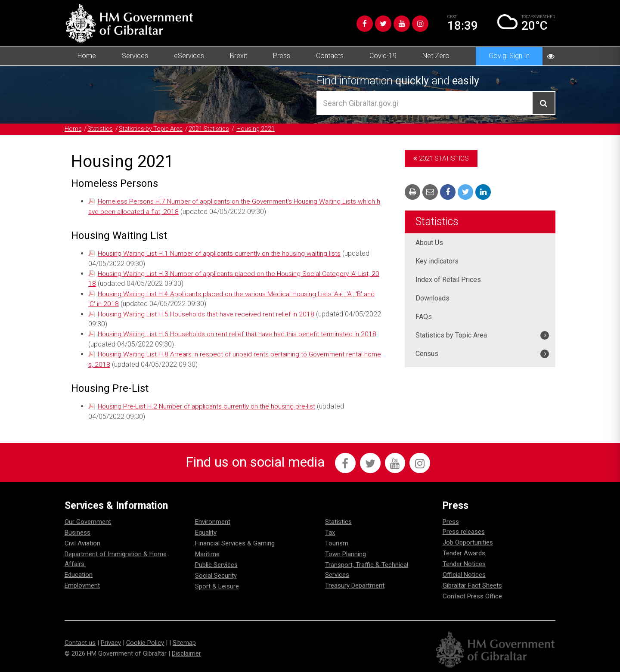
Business (77, 531)
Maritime (207, 552)
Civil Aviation (82, 542)
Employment (82, 584)
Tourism (337, 542)
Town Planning (346, 552)
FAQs (424, 317)
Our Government (88, 520)
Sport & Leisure (217, 585)
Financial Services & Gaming (235, 542)
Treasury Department (355, 584)
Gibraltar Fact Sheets (472, 584)
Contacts (330, 56)
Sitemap (185, 641)
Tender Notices (464, 562)
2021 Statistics (219, 129)
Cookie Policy (146, 641)
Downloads (432, 298)
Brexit (239, 56)
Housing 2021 (267, 129)
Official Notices (464, 573)
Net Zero (436, 56)
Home (87, 56)
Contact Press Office (472, 595)
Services (135, 56)
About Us (429, 243)
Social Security (216, 574)
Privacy (111, 641)
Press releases (464, 530)
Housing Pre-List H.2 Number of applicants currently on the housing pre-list (209, 404)
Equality (206, 531)
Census (427, 354)
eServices (189, 56)
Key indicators (437, 261)
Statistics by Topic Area (157, 129)
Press (282, 56)
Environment (213, 520)
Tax (330, 531)
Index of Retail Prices (448, 280)
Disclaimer (186, 651)
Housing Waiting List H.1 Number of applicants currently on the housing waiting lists (222, 253)
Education (79, 573)
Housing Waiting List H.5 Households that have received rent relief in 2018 (208, 312)
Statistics (102, 129)
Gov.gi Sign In (509, 56)
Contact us (80, 641)
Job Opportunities (468, 541)
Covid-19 (383, 56)
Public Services (216, 563)
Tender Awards (464, 551)
